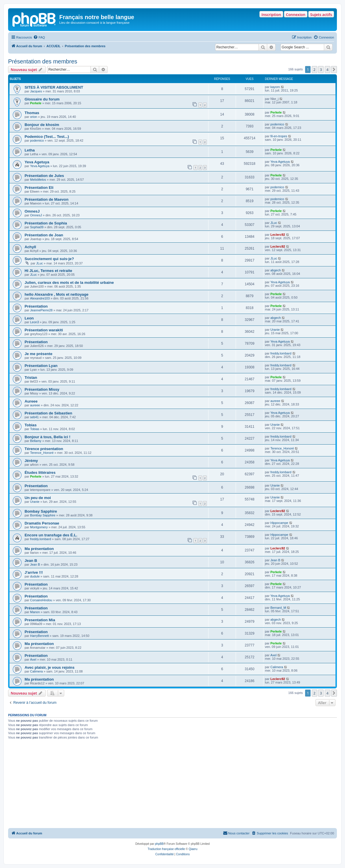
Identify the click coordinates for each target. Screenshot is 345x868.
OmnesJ (32, 211)
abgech (276, 270)
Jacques (36, 91)
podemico (277, 124)
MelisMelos (38, 180)
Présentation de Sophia (46, 223)
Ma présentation (39, 549)
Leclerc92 (278, 235)
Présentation (36, 306)
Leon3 (35, 322)
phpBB (159, 844)
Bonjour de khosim (42, 125)
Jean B (31, 561)
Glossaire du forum (42, 99)
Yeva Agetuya (37, 162)
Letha (30, 150)
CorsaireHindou (41, 600)
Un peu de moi (38, 498)
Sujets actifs (321, 14)
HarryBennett (39, 636)
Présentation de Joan (44, 235)
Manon (35, 612)
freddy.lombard (281, 353)
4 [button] (328, 70)
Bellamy (36, 441)
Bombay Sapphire (41, 511)
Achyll (30, 247)
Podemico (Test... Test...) (47, 137)
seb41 (34, 417)
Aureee (31, 401)
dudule (35, 576)
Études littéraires (40, 473)
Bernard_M (278, 608)
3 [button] (321, 70)
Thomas (32, 113)
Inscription (271, 14)
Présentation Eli (39, 188)
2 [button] (314, 70)
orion (34, 117)
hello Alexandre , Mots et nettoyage (57, 294)
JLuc (274, 223)
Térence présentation (44, 449)
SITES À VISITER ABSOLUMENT (54, 87)
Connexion (296, 14)
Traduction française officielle (166, 849)
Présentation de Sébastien (48, 413)
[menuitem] (39, 37)
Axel (33, 659)
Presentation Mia (40, 620)
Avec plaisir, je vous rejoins (50, 667)
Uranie (275, 330)
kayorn (275, 87)
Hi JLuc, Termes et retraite (48, 271)
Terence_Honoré (42, 453)
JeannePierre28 (41, 310)
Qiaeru (193, 849)
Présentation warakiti (44, 330)
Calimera (36, 671)
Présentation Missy (42, 389)
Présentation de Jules (44, 176)
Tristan (31, 378)
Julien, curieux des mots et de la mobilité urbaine (69, 283)
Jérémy (31, 461)
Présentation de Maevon (47, 199)
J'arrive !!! (34, 572)
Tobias (31, 425)
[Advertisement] (172, 785)
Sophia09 (37, 227)
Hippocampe (279, 523)
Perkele (36, 103)
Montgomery (39, 527)
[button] (334, 70)
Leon (29, 318)
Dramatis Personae (42, 523)
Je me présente (38, 354)
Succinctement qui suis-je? (49, 259)
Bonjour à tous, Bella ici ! (47, 437)
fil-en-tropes (279, 136)
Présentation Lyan (41, 366)
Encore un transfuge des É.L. (51, 535)
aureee (35, 405)
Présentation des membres (43, 61)
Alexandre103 (40, 298)
